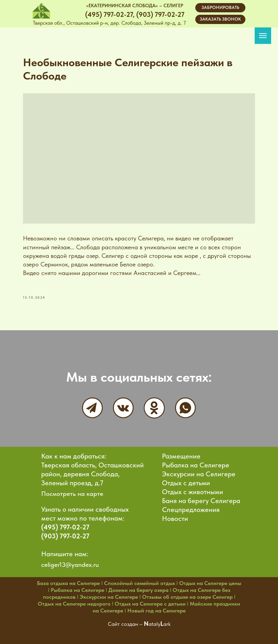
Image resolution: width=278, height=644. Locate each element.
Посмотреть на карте (72, 492)
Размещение (181, 454)
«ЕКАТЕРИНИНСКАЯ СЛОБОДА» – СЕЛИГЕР (135, 5)
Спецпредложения (191, 508)
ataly (154, 622)
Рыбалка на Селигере (196, 463)
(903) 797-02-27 (65, 534)
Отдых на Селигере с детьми (150, 602)
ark (167, 622)
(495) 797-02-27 (65, 525)
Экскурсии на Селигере (199, 472)
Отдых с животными (193, 490)
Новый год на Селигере (157, 609)
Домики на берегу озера (138, 588)
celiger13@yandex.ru (70, 563)
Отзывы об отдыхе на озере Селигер (187, 595)
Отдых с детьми (186, 481)
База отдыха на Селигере (68, 581)
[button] (220, 19)
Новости (175, 516)
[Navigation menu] (263, 36)
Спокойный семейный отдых (140, 581)
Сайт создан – (126, 622)
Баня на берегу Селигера (201, 499)
